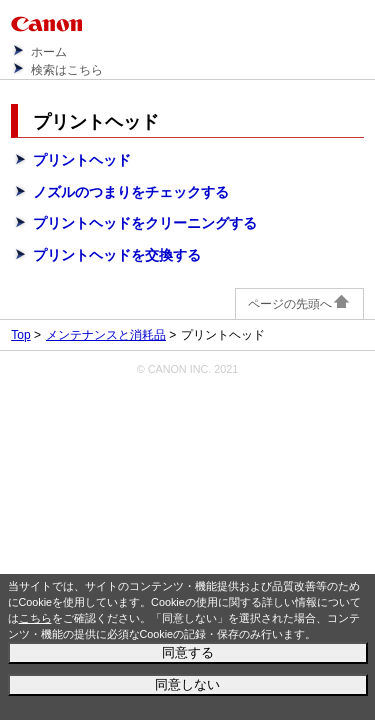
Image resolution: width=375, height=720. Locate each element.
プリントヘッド (82, 160)
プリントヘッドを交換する (117, 255)
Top (20, 335)
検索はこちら (67, 70)
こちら (35, 618)
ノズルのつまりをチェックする (131, 192)
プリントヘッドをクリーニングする (145, 223)
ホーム (49, 52)
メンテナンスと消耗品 (106, 335)
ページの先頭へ (299, 304)
